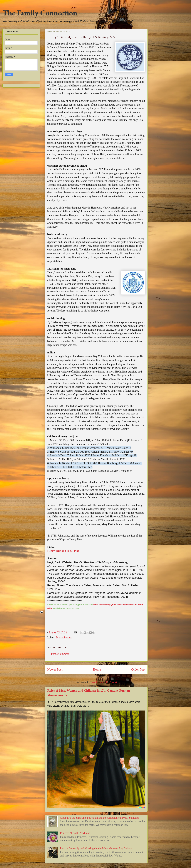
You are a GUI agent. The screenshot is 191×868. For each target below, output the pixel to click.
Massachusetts (64, 638)
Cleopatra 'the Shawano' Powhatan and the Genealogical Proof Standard (99, 818)
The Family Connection (40, 13)
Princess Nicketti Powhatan (75, 833)
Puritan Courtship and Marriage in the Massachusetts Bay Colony (96, 848)
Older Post (138, 669)
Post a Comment (60, 654)
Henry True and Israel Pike (63, 551)
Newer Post (55, 669)
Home (97, 669)
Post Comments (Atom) (104, 682)
